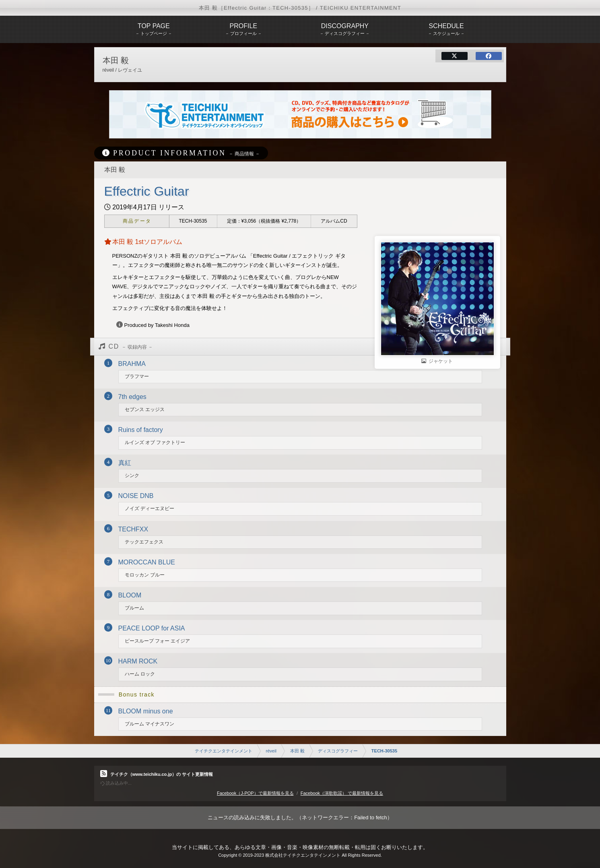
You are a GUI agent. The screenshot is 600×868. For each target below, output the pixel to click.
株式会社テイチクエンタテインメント (303, 855)
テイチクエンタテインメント (224, 751)
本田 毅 (297, 751)
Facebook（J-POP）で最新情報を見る (255, 793)
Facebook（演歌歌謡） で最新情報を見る (342, 793)
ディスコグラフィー (338, 751)
